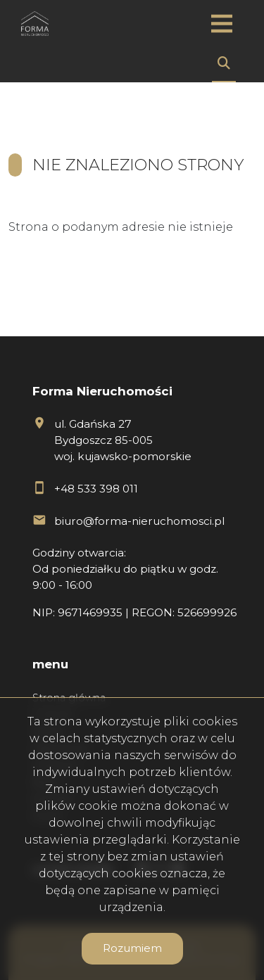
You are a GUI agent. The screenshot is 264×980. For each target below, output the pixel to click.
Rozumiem (132, 948)
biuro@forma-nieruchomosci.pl (139, 521)
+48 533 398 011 (96, 489)
